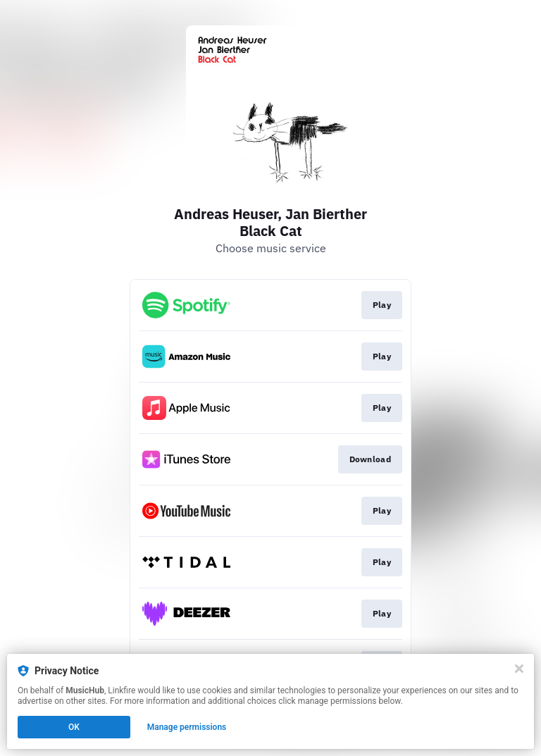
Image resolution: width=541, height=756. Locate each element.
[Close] (519, 669)
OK (74, 727)
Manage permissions (187, 727)
